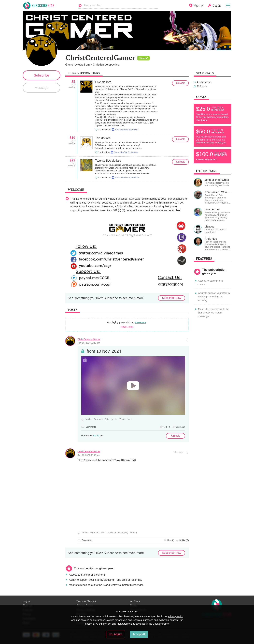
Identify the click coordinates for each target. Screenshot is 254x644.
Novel (130, 419)
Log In (26, 601)
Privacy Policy (175, 616)
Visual (122, 419)
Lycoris (114, 419)
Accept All (139, 634)
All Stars (135, 601)
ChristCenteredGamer (89, 339)
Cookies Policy (161, 624)
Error (103, 533)
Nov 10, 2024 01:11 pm (89, 343)
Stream (133, 533)
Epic (107, 419)
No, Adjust (115, 634)
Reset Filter (127, 327)
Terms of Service (86, 601)
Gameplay (123, 533)
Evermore (140, 322)
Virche (89, 419)
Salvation (112, 533)
